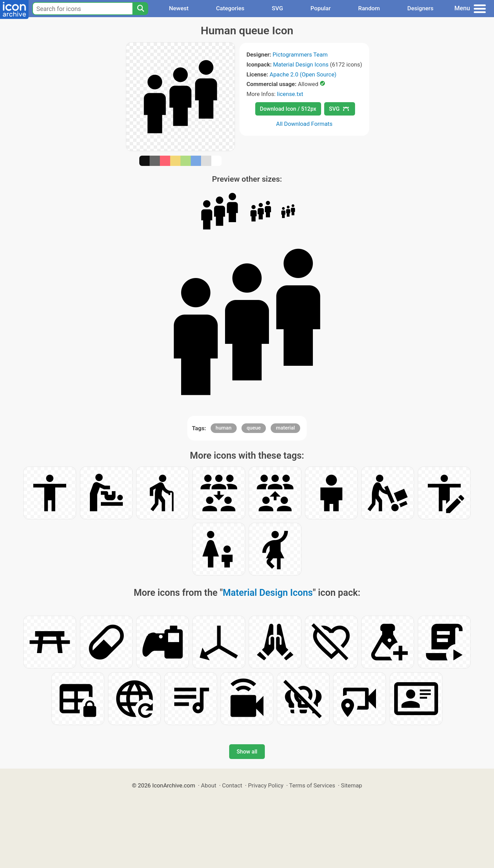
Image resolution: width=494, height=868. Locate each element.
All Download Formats (304, 124)
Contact (232, 785)
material (285, 428)
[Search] (140, 9)
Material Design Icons (301, 64)
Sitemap (352, 785)
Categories (230, 8)
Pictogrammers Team (300, 55)
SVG (277, 8)
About (209, 785)
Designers (420, 8)
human (224, 428)
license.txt (290, 94)
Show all (247, 752)
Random (369, 8)
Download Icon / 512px (288, 109)
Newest (179, 8)
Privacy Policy (266, 785)
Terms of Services (312, 785)
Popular (321, 8)
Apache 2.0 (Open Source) (303, 74)
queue (254, 428)
